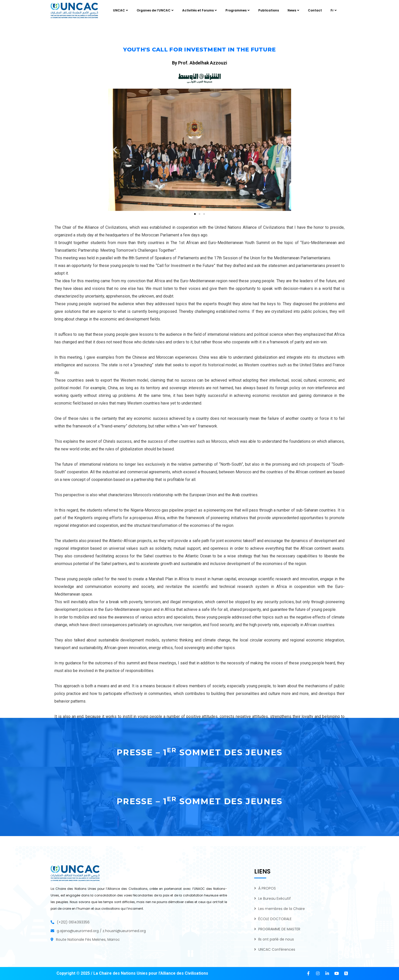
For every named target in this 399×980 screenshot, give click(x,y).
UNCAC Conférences (277, 949)
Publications (269, 10)
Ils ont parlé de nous (276, 939)
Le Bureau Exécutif (275, 898)
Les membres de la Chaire (282, 909)
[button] (115, 150)
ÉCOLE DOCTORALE (275, 919)
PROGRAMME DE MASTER (279, 929)
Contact (315, 10)
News (292, 10)
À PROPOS (267, 888)
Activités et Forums (198, 10)
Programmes (236, 10)
